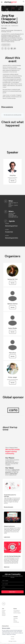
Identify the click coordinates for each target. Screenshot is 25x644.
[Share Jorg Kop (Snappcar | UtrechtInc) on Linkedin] (9, 48)
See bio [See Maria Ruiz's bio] (13, 356)
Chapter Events (16, 612)
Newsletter (16, 619)
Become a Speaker (17, 613)
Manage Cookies (12, 641)
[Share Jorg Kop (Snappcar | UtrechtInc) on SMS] (15, 48)
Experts (3, 612)
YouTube (15, 621)
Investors (4, 610)
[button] (23, 2)
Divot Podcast (16, 622)
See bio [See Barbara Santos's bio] (13, 307)
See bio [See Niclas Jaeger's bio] (13, 383)
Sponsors (4, 614)
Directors (4, 615)
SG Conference (17, 610)
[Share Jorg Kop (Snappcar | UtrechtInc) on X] (6, 48)
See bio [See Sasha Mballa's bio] (13, 332)
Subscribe (12, 592)
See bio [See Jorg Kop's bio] (13, 181)
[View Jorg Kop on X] (12, 173)
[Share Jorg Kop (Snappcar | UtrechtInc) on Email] (12, 48)
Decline (12, 639)
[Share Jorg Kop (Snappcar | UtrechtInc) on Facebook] (2, 48)
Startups (4, 613)
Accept (12, 637)
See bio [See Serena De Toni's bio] (13, 283)
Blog (14, 620)
